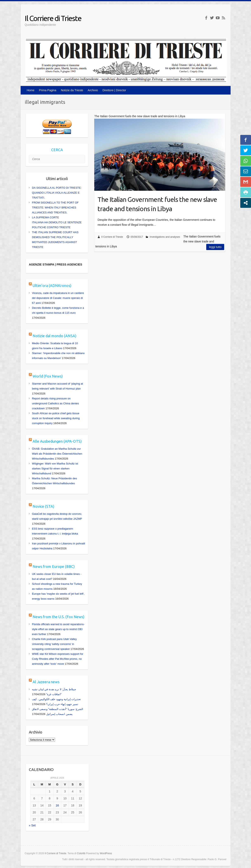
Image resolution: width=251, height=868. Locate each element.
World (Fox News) (48, 376)
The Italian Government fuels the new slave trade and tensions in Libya (157, 204)
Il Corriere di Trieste (53, 18)
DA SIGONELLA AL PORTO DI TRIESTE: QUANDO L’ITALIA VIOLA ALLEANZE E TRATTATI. (57, 193)
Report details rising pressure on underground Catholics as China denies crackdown (55, 403)
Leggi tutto (215, 247)
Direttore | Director (114, 90)
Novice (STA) (43, 506)
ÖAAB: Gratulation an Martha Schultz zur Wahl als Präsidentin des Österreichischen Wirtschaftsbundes (57, 454)
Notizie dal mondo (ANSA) (54, 336)
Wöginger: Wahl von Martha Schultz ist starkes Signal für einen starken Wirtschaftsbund (55, 469)
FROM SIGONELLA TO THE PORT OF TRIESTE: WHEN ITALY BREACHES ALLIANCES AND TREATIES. (55, 208)
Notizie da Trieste (72, 90)
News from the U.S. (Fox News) (58, 617)
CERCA (57, 150)
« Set (32, 825)
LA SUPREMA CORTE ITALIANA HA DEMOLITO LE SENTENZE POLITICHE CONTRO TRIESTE (57, 222)
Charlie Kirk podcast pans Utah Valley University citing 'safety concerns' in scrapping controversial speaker (54, 644)
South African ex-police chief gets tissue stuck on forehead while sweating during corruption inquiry (56, 418)
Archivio (93, 90)
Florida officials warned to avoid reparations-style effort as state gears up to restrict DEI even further (58, 629)
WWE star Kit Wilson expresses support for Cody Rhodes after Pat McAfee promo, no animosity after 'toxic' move (58, 659)
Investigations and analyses (165, 237)
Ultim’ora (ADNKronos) (52, 285)
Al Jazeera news (46, 682)
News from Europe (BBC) (54, 566)
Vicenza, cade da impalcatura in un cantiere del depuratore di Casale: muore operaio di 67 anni (58, 298)
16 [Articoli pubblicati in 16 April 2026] (57, 805)
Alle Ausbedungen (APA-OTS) (57, 441)
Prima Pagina (48, 90)
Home (31, 90)
